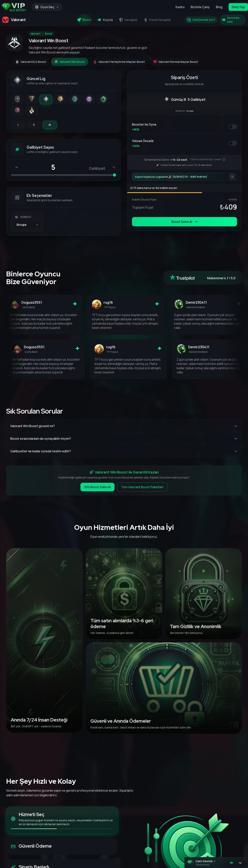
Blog (219, 7)
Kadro (180, 7)
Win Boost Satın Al (97, 487)
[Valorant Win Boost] (70, 62)
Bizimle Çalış (200, 7)
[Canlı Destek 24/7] (201, 20)
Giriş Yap (238, 7)
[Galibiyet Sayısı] (55, 167)
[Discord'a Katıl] (233, 20)
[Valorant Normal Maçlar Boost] (176, 62)
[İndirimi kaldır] (232, 177)
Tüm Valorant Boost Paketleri (142, 487)
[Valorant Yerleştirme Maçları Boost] (119, 62)
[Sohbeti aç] (240, 863)
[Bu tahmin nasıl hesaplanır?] (224, 159)
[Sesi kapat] (232, 863)
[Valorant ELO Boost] (31, 62)
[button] (215, 863)
